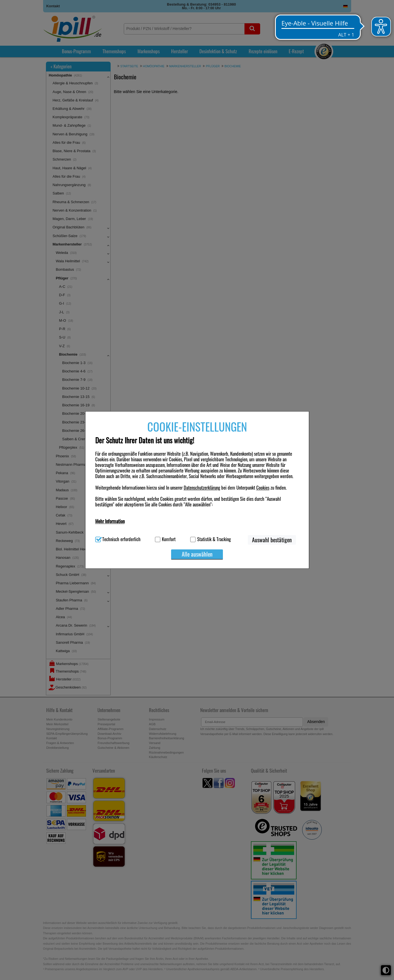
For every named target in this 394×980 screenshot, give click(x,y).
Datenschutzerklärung (202, 487)
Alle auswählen (197, 554)
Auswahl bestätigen (272, 540)
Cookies (263, 487)
